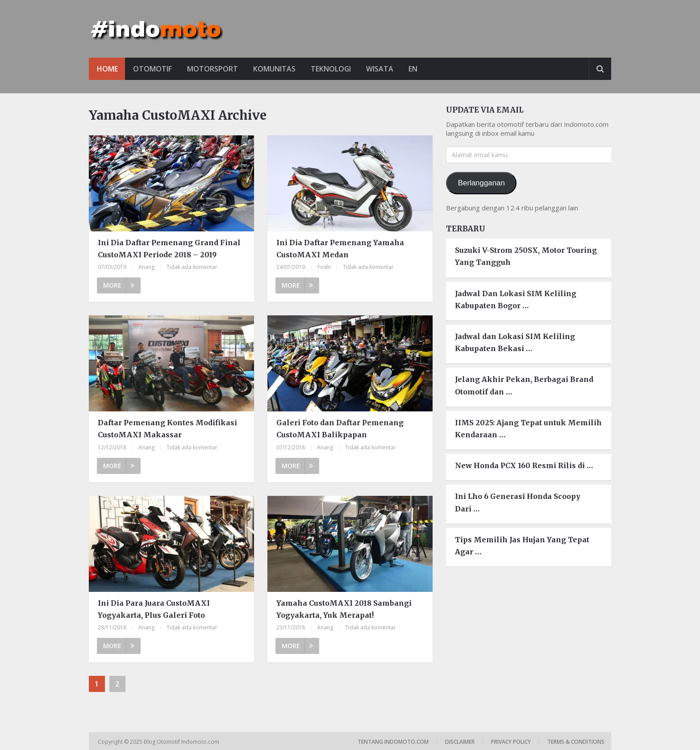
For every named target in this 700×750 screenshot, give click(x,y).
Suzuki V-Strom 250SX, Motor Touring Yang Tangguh (526, 257)
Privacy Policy (511, 742)
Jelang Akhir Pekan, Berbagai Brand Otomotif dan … (524, 386)
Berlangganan (481, 183)
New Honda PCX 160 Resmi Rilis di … (524, 465)
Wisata (385, 69)
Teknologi (335, 69)
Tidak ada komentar (192, 267)
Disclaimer (460, 742)
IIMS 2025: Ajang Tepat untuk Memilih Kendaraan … (528, 429)
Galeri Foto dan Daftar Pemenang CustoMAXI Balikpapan (340, 429)
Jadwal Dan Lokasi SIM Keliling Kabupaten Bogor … (516, 300)
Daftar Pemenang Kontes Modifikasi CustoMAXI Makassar (167, 429)
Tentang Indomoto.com (393, 742)
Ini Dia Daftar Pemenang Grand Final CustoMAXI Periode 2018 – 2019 (169, 249)
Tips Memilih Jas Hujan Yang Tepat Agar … (522, 546)
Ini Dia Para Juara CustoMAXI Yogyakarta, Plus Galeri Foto (154, 609)
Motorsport (214, 69)
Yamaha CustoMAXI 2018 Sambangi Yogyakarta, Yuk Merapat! (344, 609)
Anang (146, 267)
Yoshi (324, 267)
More (119, 286)
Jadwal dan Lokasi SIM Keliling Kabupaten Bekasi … (515, 342)
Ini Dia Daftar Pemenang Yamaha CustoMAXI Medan (340, 249)
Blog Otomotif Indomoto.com (182, 742)
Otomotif (153, 69)
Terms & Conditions (576, 742)
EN (419, 69)
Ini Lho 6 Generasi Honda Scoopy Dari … (518, 503)
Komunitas (277, 69)
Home (107, 69)
